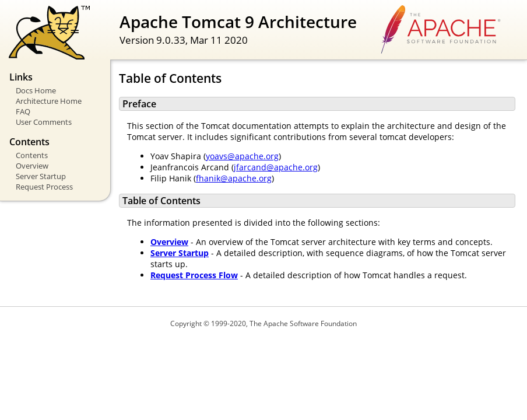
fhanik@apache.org (234, 178)
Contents (32, 155)
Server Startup (41, 176)
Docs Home (36, 90)
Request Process (44, 187)
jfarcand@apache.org (276, 167)
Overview (32, 166)
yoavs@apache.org (242, 156)
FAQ (23, 111)
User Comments (44, 122)
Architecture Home (49, 101)
